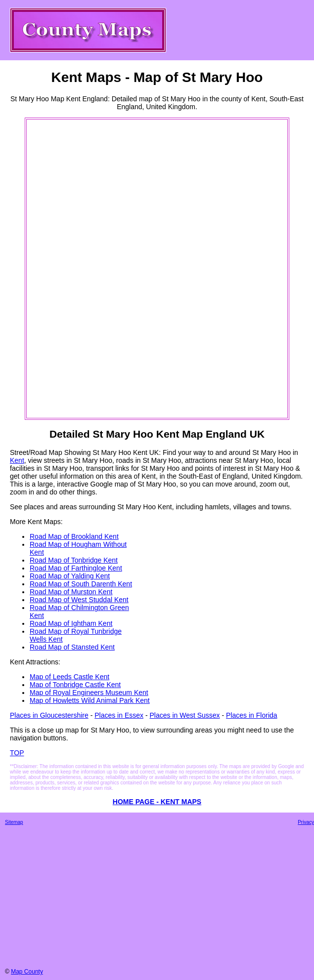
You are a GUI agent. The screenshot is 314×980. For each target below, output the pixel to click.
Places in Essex (119, 715)
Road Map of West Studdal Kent (79, 600)
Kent (17, 460)
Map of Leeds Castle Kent (69, 677)
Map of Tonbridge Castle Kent (75, 685)
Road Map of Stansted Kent (72, 647)
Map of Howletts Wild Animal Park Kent (90, 700)
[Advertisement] (67, 269)
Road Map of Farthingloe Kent (76, 568)
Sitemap (14, 822)
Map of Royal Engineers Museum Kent (89, 693)
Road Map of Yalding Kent (70, 576)
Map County (27, 972)
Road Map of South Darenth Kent (81, 584)
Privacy (306, 822)
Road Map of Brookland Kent (74, 536)
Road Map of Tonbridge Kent (74, 560)
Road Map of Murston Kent (71, 592)
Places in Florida (252, 715)
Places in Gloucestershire (49, 715)
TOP (17, 753)
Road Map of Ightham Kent (71, 623)
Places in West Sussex (184, 715)
